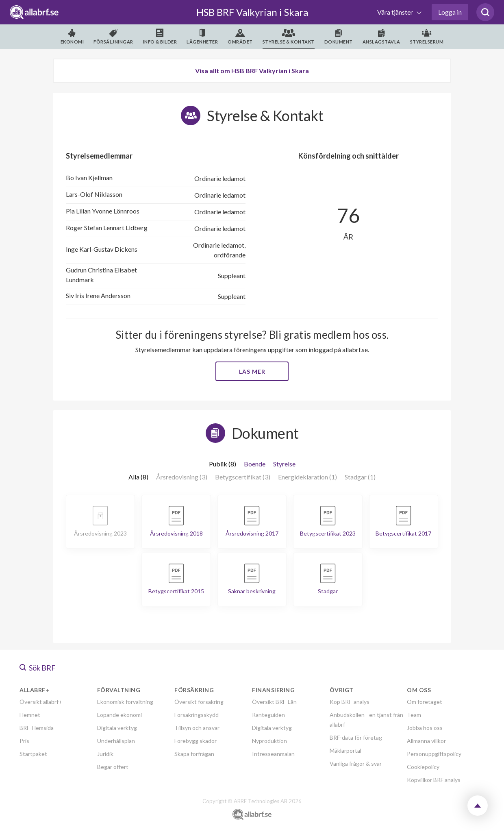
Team (414, 715)
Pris (24, 741)
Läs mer (252, 371)
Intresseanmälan (273, 754)
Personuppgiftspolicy (434, 754)
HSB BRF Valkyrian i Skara (252, 12)
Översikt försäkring (199, 702)
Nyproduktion (269, 741)
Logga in (450, 12)
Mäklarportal (345, 750)
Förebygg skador (196, 741)
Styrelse (284, 464)
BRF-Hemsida (37, 728)
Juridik (105, 754)
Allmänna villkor (426, 741)
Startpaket (33, 754)
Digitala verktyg (117, 728)
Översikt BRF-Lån (274, 702)
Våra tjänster (396, 12)
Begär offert (113, 767)
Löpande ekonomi (119, 715)
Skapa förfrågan (194, 754)
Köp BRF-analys (350, 702)
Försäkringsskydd (197, 715)
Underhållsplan (116, 741)
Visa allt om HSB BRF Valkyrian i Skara (252, 71)
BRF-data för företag (356, 737)
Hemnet (30, 715)
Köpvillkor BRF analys (434, 780)
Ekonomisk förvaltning (125, 702)
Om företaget (425, 702)
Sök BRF (38, 668)
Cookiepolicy (423, 767)
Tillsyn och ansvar (197, 728)
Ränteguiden (268, 715)
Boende (255, 464)
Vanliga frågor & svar (356, 763)
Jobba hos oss (425, 728)
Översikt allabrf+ (41, 702)
